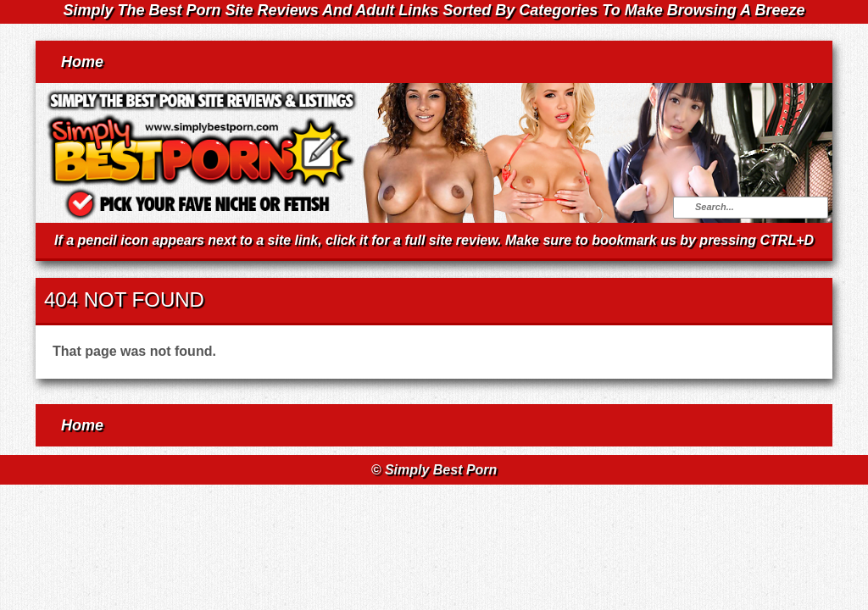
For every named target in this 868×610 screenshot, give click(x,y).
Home (82, 62)
